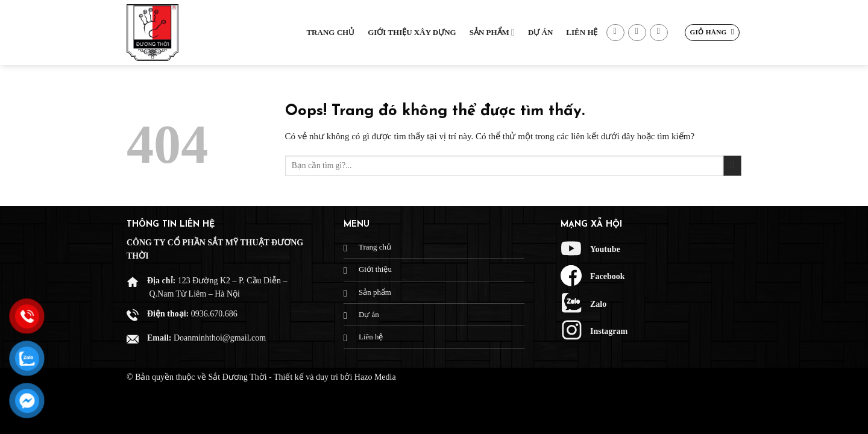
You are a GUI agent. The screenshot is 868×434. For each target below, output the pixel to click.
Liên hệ (582, 32)
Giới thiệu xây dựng (412, 32)
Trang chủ (330, 32)
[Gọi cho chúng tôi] (659, 33)
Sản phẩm (492, 32)
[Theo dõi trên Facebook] (615, 33)
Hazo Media (375, 377)
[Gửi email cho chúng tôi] (637, 33)
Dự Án (540, 32)
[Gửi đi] (732, 166)
